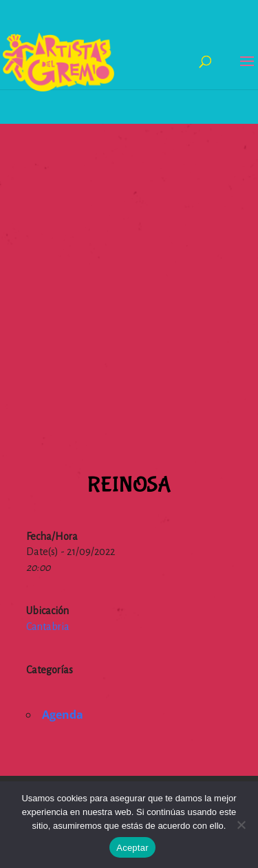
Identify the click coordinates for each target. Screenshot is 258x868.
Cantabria (48, 627)
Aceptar (132, 848)
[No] (241, 825)
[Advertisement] (129, 253)
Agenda (63, 715)
